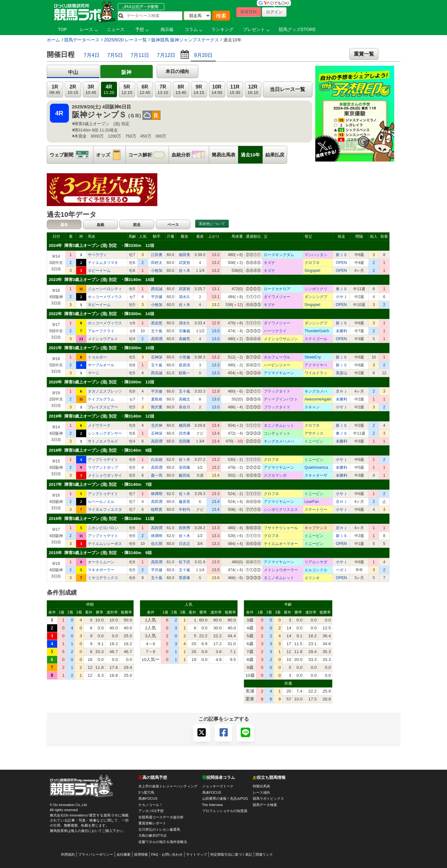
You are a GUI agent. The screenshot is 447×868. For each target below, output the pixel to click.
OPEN (341, 263)
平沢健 (157, 297)
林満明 (157, 494)
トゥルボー (97, 357)
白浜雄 (157, 460)
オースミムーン (101, 562)
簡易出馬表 (223, 155)
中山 (73, 72)
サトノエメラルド (103, 441)
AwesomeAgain (318, 399)
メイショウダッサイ (105, 475)
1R (55, 90)
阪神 (126, 72)
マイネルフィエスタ (105, 510)
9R (199, 90)
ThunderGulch (317, 331)
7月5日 (115, 55)
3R (91, 90)
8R (181, 90)
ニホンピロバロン (103, 528)
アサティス (314, 433)
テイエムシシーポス (105, 544)
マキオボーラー (101, 570)
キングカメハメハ (279, 441)
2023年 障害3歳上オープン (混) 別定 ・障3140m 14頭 (102, 280)
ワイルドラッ (316, 373)
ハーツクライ (275, 331)
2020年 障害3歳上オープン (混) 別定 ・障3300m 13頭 (102, 382)
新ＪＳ (341, 255)
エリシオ (312, 578)
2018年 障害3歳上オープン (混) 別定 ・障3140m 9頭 (100, 450)
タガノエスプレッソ (105, 391)
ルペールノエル (101, 502)
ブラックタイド (277, 391)
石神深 (157, 357)
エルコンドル (316, 570)
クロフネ (312, 263)
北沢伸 (157, 425)
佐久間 (157, 544)
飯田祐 (184, 475)
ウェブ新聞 (71, 155)
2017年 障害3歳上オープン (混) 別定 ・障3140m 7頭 (100, 484)
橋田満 (184, 425)
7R (163, 90)
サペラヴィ (97, 255)
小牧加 (157, 271)
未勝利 (341, 331)
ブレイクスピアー (103, 407)
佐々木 (184, 271)
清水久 (184, 297)
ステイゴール (316, 339)
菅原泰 (184, 578)
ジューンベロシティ (105, 289)
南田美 (184, 255)
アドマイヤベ (316, 365)
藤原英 (184, 502)
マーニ (94, 373)
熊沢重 (157, 407)
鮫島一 (184, 373)
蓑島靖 (157, 399)
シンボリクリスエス (281, 510)
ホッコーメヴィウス (105, 297)
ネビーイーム (99, 271)
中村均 (184, 510)
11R (235, 90)
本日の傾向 (177, 71)
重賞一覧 (364, 54)
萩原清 (184, 365)
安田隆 (184, 441)
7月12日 (166, 55)
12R (253, 90)
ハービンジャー (277, 365)
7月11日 (140, 55)
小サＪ (341, 297)
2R (73, 90)
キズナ (269, 263)
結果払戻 (275, 155)
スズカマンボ (275, 475)
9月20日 (203, 55)
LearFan (312, 502)
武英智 (184, 263)
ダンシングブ (316, 297)
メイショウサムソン (281, 339)
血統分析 (190, 155)
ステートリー (316, 510)
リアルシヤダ (316, 562)
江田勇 (157, 255)
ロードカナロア (277, 289)
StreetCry (313, 357)
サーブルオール (101, 365)
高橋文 (184, 399)
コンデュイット (277, 433)
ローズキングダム (279, 255)
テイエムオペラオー (281, 544)
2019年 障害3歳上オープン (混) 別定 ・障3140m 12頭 (102, 416)
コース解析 (148, 155)
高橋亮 (184, 339)
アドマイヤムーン (279, 373)
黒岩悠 (157, 323)
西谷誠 (157, 289)
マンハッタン (316, 255)
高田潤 (157, 339)
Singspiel (312, 271)
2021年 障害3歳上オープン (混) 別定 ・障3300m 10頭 (102, 348)
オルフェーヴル (277, 357)
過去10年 (251, 155)
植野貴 (157, 510)
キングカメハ (316, 391)
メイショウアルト (103, 339)
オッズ (111, 155)
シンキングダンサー (105, 433)
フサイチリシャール (281, 528)
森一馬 (157, 475)
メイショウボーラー (281, 570)
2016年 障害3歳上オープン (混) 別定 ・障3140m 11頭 (102, 519)
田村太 (157, 263)
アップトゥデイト (103, 460)
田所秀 (184, 528)
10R (217, 90)
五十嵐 (157, 331)
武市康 (184, 433)
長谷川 (184, 407)
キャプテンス (316, 528)
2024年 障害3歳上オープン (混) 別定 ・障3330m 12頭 (102, 245)
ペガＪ (341, 570)
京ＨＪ (341, 391)
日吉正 (184, 544)
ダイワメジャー (277, 297)
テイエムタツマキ (103, 263)
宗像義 (184, 331)
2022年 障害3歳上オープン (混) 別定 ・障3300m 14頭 (102, 314)
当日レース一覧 (287, 89)
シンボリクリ (316, 289)
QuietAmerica (316, 468)
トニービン (314, 441)
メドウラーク (99, 425)
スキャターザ (316, 475)
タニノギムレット (279, 425)
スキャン (312, 407)
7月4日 (92, 55)
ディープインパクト (281, 399)
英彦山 (341, 373)
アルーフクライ (101, 331)
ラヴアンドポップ (103, 468)
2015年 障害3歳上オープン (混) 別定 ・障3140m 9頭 (100, 553)
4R (109, 90)
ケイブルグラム (101, 399)
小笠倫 (184, 357)
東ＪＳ (341, 289)
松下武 (184, 562)
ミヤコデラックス (103, 578)
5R (127, 90)
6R (145, 90)
